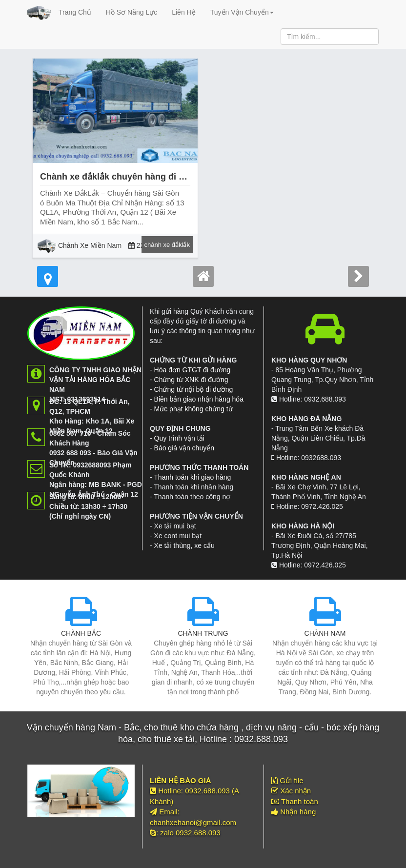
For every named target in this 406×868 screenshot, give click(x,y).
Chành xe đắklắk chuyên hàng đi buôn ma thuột (140, 177)
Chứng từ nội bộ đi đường (194, 389)
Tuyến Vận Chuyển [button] (242, 12)
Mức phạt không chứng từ (193, 409)
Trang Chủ (75, 12)
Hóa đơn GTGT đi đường (193, 370)
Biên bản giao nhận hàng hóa (199, 399)
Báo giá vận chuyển (184, 448)
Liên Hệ (183, 12)
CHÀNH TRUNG (203, 633)
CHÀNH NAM (325, 633)
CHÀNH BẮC (81, 633)
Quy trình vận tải (179, 438)
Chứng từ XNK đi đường (191, 380)
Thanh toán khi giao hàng (192, 477)
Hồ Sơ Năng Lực (132, 12)
